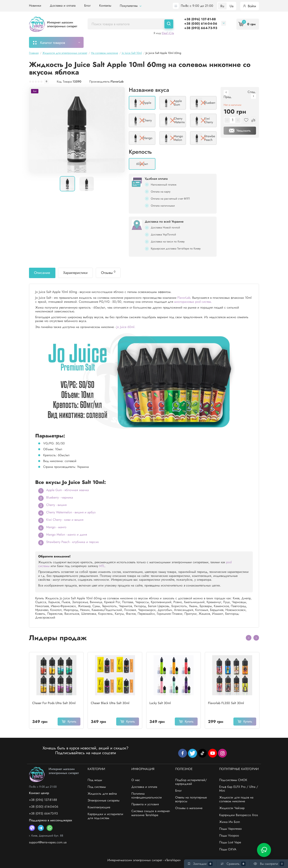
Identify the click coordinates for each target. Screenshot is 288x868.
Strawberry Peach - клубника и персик (72, 542)
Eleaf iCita (168, 33)
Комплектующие (99, 807)
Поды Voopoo (229, 835)
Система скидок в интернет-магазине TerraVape (151, 813)
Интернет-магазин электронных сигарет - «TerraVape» (144, 860)
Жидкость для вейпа (102, 794)
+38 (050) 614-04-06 (201, 24)
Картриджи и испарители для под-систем (105, 816)
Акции (180, 42)
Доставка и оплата (63, 6)
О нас (136, 780)
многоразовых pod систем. (193, 302)
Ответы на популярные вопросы (191, 799)
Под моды (95, 780)
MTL (102, 566)
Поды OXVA (228, 849)
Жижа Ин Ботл (230, 822)
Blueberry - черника (60, 497)
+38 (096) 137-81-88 (200, 19)
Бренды (231, 42)
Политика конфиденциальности (147, 795)
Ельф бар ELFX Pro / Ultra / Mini (239, 789)
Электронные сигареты (103, 800)
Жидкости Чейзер (232, 808)
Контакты (105, 6)
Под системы (97, 787)
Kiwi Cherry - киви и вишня (65, 520)
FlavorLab (117, 82)
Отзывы (108, 273)
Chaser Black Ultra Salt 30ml (110, 703)
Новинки (35, 6)
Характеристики (75, 273)
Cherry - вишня (56, 505)
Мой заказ (99, 42)
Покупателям (131, 6)
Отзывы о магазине (189, 808)
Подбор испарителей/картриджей (191, 782)
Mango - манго (56, 527)
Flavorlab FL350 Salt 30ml (226, 703)
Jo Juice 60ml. (126, 327)
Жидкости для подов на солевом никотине (236, 799)
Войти (250, 6)
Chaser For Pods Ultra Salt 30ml (54, 703)
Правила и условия (145, 804)
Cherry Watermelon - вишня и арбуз (71, 512)
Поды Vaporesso (230, 829)
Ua (231, 6)
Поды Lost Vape (230, 842)
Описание (42, 273)
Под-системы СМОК (233, 780)
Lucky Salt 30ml (160, 703)
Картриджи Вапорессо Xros (238, 815)
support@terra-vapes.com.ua (48, 842)
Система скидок (205, 42)
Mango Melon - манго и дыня (67, 534)
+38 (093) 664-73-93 (201, 28)
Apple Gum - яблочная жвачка (67, 490)
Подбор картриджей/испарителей (141, 42)
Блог (87, 6)
